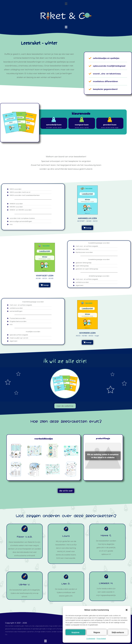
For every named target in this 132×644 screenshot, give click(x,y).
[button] (127, 610)
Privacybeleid (101, 639)
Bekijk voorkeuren (118, 632)
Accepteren (75, 632)
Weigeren (97, 632)
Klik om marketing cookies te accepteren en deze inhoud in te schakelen (103, 456)
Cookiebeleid (91, 639)
